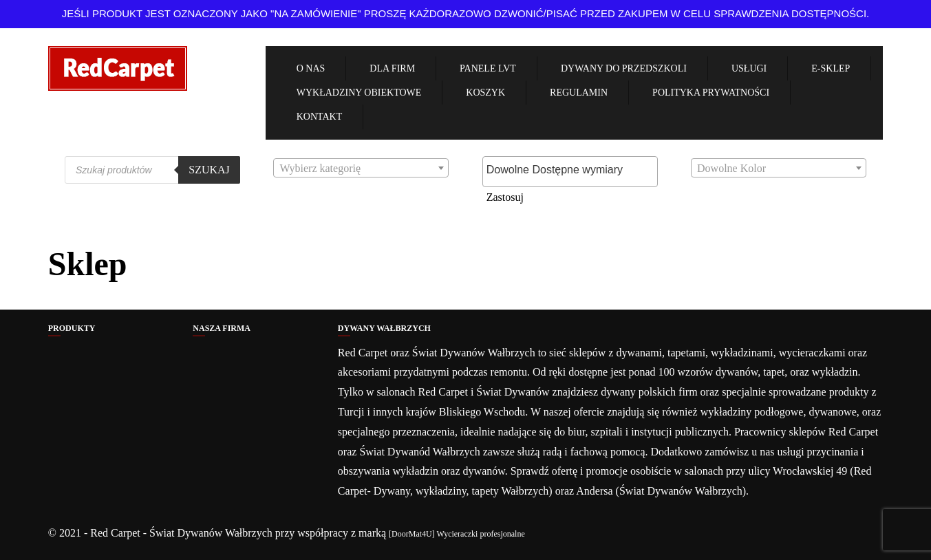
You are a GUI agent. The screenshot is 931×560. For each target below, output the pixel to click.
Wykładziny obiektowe (359, 93)
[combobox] (361, 168)
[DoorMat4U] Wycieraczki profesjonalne (457, 534)
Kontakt (320, 117)
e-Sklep (831, 68)
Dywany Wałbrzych (384, 328)
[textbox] (361, 169)
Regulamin (579, 93)
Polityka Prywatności (711, 93)
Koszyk (485, 93)
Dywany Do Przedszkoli (624, 68)
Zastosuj (505, 197)
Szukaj (209, 170)
